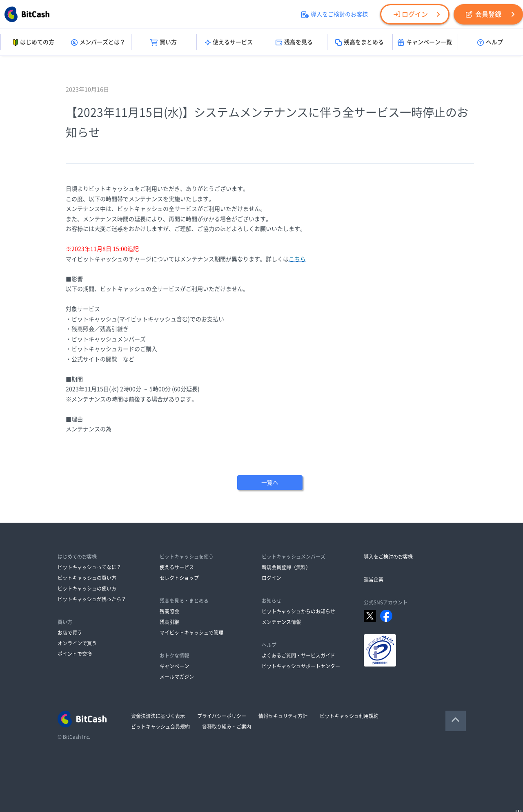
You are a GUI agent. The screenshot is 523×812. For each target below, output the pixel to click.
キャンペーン (174, 666)
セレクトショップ (179, 578)
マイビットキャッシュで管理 (191, 633)
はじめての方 (33, 43)
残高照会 (169, 611)
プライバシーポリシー (222, 716)
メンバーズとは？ (98, 43)
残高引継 (169, 622)
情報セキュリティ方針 (283, 716)
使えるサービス (229, 43)
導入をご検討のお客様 (335, 14)
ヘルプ (490, 43)
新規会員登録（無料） (286, 567)
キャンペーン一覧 (425, 43)
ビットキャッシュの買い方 (87, 578)
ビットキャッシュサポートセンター (301, 666)
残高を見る (294, 43)
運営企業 (374, 579)
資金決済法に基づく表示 (158, 716)
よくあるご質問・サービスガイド (298, 655)
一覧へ (270, 483)
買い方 (164, 43)
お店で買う (70, 633)
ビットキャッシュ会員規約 (160, 727)
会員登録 (484, 14)
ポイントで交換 (75, 654)
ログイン (411, 14)
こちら (297, 259)
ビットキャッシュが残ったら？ (92, 599)
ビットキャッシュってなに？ (89, 567)
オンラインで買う (77, 643)
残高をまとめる (359, 43)
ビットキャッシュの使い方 (87, 588)
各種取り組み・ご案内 (227, 727)
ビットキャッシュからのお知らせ (298, 611)
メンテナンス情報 (281, 622)
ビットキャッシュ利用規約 (349, 716)
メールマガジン (177, 677)
